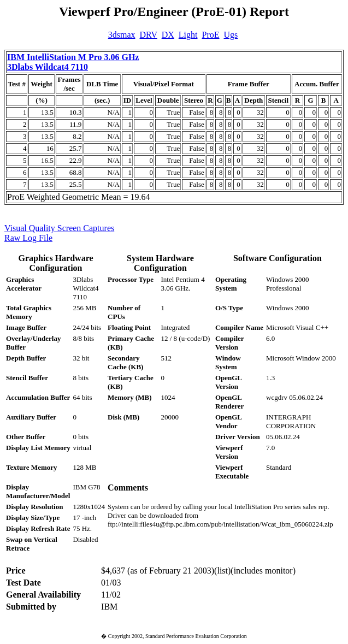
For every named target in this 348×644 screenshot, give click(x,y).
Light (188, 35)
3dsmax (122, 35)
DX (168, 35)
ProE (211, 35)
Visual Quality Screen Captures (59, 228)
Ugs (231, 35)
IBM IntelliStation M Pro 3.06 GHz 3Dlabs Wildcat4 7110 (73, 62)
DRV (149, 35)
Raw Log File (28, 238)
